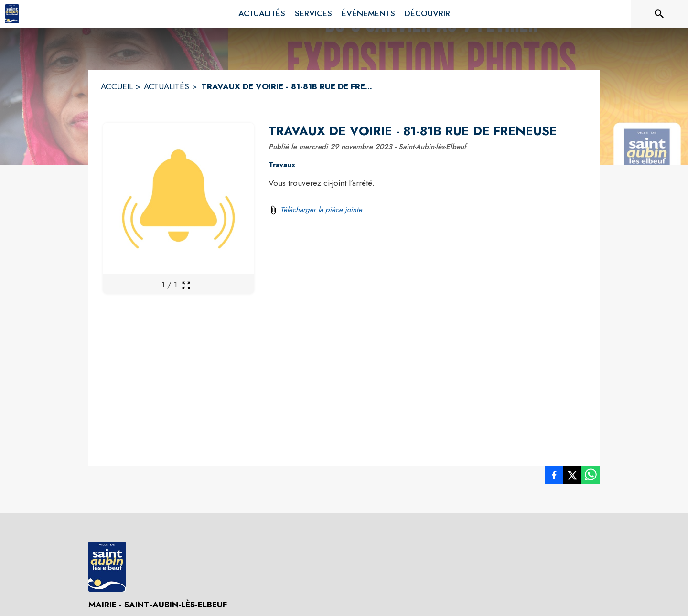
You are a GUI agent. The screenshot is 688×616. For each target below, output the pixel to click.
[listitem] (554, 477)
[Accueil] (12, 14)
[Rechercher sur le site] (659, 14)
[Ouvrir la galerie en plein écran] (186, 285)
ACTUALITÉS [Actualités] (167, 86)
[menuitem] (262, 14)
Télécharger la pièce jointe (321, 210)
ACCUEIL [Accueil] (117, 86)
